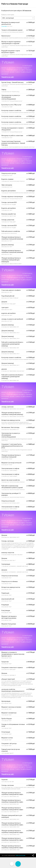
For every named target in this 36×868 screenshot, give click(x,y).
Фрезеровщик (6, 701)
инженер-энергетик (8, 553)
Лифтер (4, 90)
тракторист (5, 308)
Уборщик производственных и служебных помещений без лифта (12, 794)
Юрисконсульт (6, 36)
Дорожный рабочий (8, 599)
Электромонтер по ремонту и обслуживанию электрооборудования (11, 97)
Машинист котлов (7, 738)
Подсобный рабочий (8, 296)
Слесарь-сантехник (8, 541)
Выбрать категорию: (8, 15)
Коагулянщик (6, 610)
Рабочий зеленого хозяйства (11, 231)
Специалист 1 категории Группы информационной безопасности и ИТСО (12, 446)
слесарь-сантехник (7, 407)
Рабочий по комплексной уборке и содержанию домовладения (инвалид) (12, 344)
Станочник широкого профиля (11, 290)
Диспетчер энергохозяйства (11, 480)
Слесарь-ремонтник (8, 220)
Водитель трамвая (7, 179)
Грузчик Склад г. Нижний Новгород (12, 82)
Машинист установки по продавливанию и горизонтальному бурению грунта (13, 654)
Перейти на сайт (8, 77)
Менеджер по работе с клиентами (12, 136)
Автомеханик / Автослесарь (10, 427)
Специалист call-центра (9, 744)
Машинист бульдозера (9, 624)
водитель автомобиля (8, 313)
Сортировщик (6, 564)
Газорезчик (5, 662)
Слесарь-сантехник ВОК (9, 202)
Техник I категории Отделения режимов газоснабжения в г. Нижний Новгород (13, 143)
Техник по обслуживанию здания (12, 30)
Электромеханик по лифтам (10, 468)
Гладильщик (5, 593)
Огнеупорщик (6, 732)
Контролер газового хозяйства (11, 110)
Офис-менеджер (7, 185)
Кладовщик (5, 605)
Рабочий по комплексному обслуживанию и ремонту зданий (12, 487)
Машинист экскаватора (9, 713)
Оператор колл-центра (9, 173)
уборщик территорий (8, 679)
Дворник (4, 302)
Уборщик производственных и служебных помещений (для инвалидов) (11, 260)
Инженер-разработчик (9, 214)
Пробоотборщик (7, 719)
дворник (4, 369)
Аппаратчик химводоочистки (11, 420)
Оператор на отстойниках (10, 581)
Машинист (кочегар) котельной (11, 463)
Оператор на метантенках (10, 576)
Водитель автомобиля (9, 191)
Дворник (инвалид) (8, 245)
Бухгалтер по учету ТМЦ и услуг (11, 105)
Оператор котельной (8, 501)
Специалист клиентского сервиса (12, 668)
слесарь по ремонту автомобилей (12, 319)
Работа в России (20, 855)
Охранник (5, 780)
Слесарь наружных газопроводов (12, 197)
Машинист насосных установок (11, 707)
